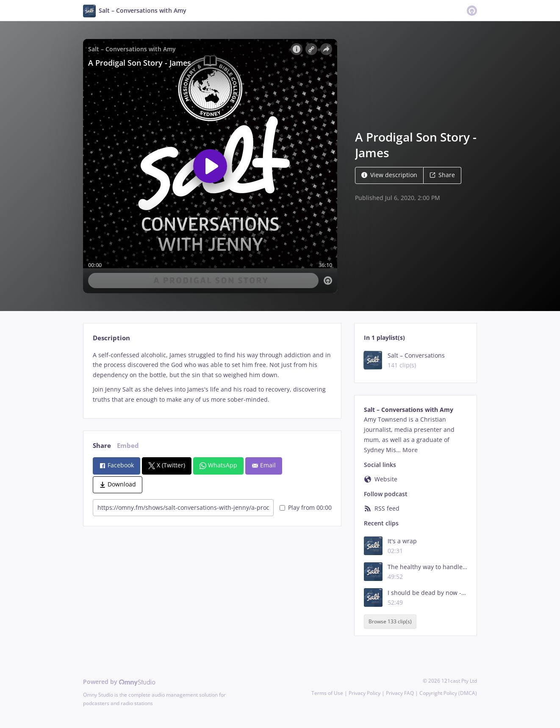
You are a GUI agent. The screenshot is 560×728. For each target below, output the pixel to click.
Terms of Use (327, 693)
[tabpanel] (212, 377)
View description (389, 175)
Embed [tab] (128, 446)
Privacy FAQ (400, 693)
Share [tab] (102, 446)
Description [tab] (111, 338)
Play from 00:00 (306, 507)
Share (442, 175)
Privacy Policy (365, 693)
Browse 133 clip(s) (390, 621)
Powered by (119, 682)
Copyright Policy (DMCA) (448, 693)
